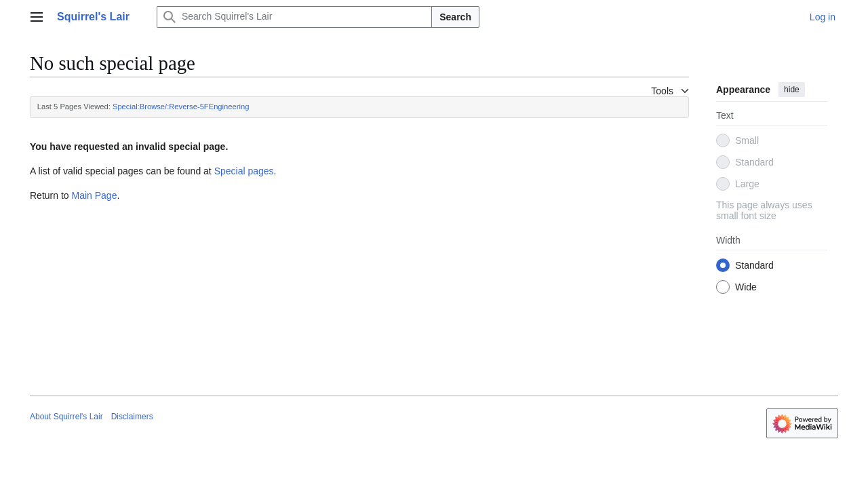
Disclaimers (132, 417)
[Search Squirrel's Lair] (294, 17)
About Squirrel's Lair (66, 417)
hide (792, 90)
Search (455, 17)
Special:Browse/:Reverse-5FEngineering (181, 107)
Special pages (244, 171)
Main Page (94, 195)
